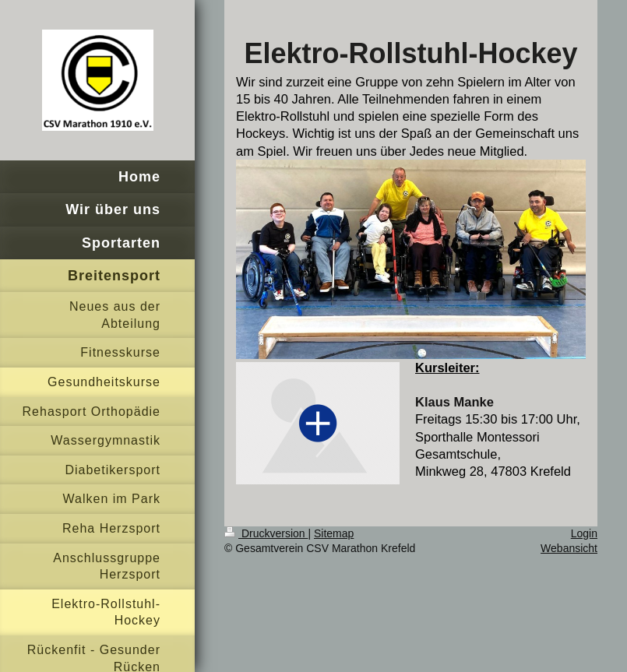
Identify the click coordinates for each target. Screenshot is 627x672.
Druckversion (266, 533)
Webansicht (569, 548)
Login (584, 533)
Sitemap (334, 533)
